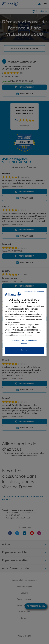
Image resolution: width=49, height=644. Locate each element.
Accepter (24, 350)
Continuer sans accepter (34, 292)
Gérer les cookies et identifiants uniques (24, 342)
